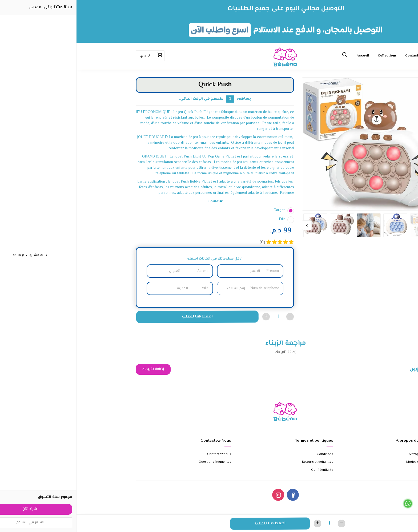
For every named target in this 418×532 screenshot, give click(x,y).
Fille (206, 219)
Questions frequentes (138, 462)
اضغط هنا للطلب (120, 317)
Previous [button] (354, 225)
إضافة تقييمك (77, 369)
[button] (268, 56)
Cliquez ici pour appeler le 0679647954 (387, 511)
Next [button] (230, 225)
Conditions (248, 454)
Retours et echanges (241, 462)
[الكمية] (202, 317)
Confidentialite (246, 470)
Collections (311, 56)
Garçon (203, 210)
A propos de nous (345, 454)
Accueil (286, 56)
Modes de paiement (344, 462)
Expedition (351, 470)
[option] (292, 144)
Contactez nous (342, 56)
